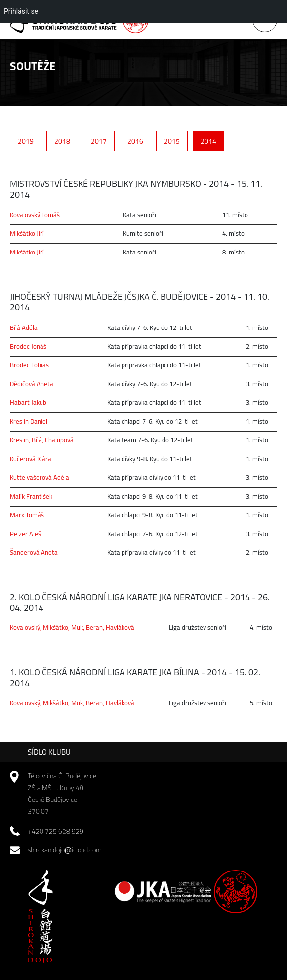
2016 (135, 141)
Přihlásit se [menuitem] (21, 11)
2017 (99, 141)
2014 (208, 141)
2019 (26, 141)
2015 (172, 141)
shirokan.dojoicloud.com (65, 850)
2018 (62, 141)
